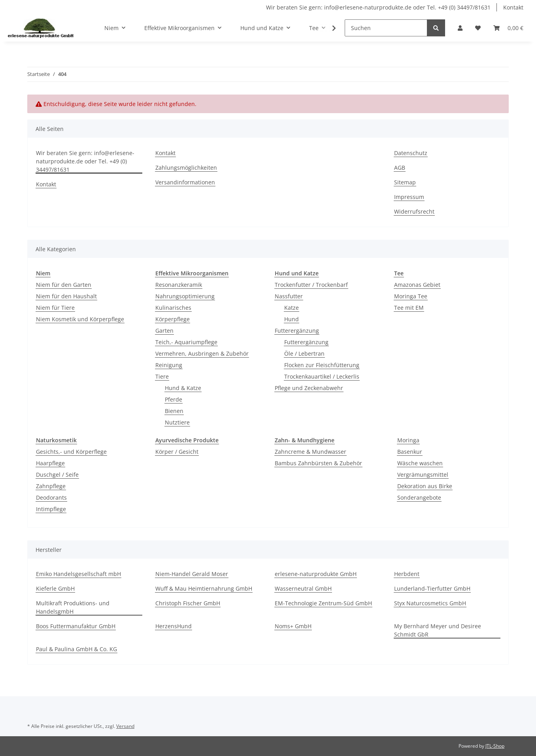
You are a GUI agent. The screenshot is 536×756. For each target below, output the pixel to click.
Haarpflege (50, 463)
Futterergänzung (297, 331)
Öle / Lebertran (304, 353)
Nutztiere (177, 422)
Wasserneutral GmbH (303, 588)
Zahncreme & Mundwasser (310, 452)
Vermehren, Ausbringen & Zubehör (202, 353)
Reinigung (169, 365)
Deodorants (51, 497)
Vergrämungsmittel (423, 475)
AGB (400, 168)
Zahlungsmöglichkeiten (186, 168)
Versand (125, 726)
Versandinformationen (185, 182)
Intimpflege (51, 509)
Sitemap (405, 182)
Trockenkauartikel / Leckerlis (322, 376)
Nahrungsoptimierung (185, 296)
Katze (292, 308)
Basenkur (410, 452)
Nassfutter (289, 296)
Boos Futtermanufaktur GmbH (76, 626)
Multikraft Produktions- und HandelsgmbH (73, 607)
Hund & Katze (183, 388)
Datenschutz (411, 153)
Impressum (409, 197)
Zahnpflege (51, 486)
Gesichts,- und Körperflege (71, 452)
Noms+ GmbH (293, 626)
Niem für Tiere (55, 308)
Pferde (174, 399)
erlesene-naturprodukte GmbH (316, 574)
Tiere (162, 376)
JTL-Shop (495, 746)
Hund (292, 319)
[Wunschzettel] (478, 28)
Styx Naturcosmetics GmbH (430, 603)
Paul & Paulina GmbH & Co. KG (76, 649)
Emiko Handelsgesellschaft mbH (78, 574)
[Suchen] (386, 28)
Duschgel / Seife (57, 475)
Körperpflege (173, 319)
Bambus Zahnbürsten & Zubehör (318, 463)
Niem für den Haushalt (66, 296)
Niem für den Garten (64, 285)
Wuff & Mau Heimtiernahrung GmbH (204, 588)
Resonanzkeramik (179, 285)
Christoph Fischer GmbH (188, 603)
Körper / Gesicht (177, 452)
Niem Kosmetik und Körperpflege (80, 319)
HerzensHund (174, 626)
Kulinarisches (173, 308)
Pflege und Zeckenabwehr (309, 388)
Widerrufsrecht (414, 211)
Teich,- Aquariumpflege (186, 342)
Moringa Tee (411, 296)
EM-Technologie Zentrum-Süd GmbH (323, 603)
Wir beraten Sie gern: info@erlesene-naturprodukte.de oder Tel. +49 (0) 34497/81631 (378, 7)
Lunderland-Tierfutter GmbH (432, 588)
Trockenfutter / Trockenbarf (311, 285)
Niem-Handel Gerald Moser (192, 574)
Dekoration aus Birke (425, 486)
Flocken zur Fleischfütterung (322, 365)
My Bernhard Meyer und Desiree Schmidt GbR (438, 630)
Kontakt (513, 7)
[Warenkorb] (508, 28)
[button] (460, 28)
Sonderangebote (419, 497)
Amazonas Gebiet (417, 285)
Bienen (174, 411)
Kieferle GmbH (55, 588)
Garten (164, 331)
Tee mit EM (409, 308)
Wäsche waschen (420, 463)
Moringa (408, 440)
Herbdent (407, 574)
